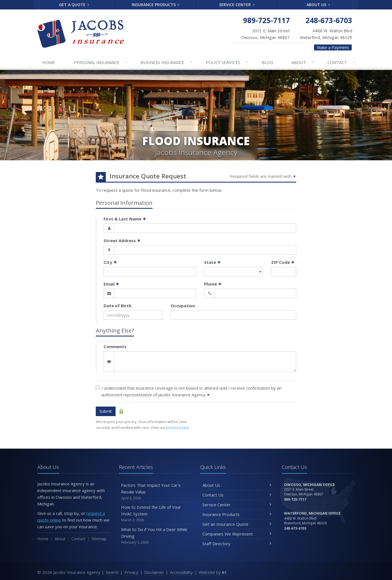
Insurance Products (155, 5)
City (110, 262)
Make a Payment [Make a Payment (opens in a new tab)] (333, 47)
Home (49, 62)
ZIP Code (283, 262)
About (303, 62)
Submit (106, 411)
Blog (267, 62)
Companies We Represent (237, 534)
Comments (115, 346)
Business (167, 62)
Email (111, 284)
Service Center (237, 5)
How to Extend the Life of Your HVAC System (155, 514)
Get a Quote (74, 5)
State (212, 262)
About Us (318, 5)
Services (227, 62)
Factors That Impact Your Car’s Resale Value (155, 492)
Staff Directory (237, 544)
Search (112, 572)
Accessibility (181, 572)
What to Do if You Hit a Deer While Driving (155, 536)
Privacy (131, 572)
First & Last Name (125, 219)
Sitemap (99, 539)
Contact (341, 62)
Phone (213, 284)
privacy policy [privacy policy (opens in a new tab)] (178, 427)
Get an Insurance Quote (237, 524)
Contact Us (237, 495)
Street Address (122, 240)
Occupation (183, 306)
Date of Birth (117, 306)
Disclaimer (154, 572)
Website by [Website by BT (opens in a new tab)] (213, 572)
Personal (101, 62)
